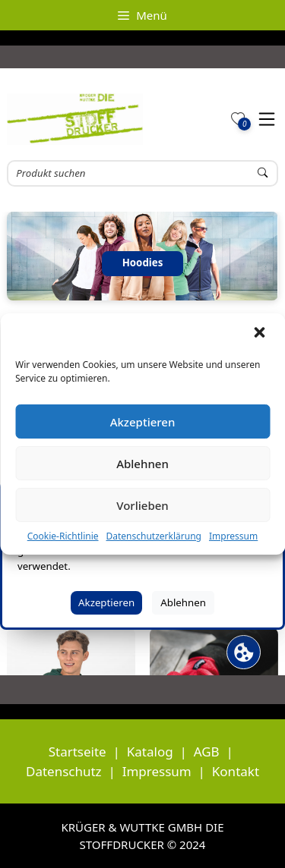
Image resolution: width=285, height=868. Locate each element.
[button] (261, 334)
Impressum (233, 536)
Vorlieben (142, 505)
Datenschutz (64, 771)
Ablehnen (142, 464)
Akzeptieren (143, 422)
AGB (207, 752)
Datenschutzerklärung (154, 536)
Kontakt (236, 771)
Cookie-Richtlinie (63, 536)
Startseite (78, 752)
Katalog (150, 752)
